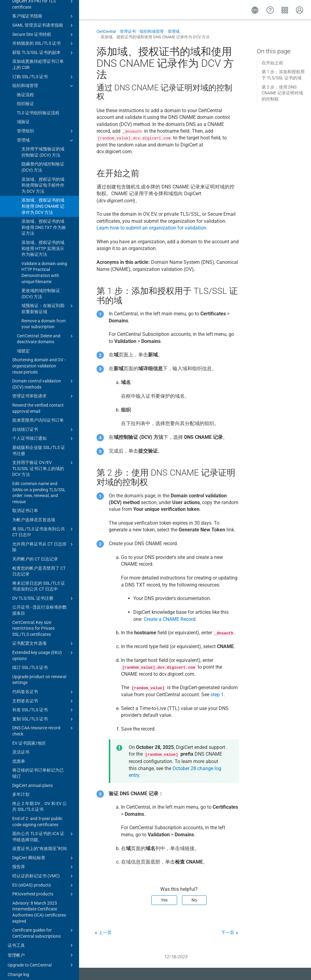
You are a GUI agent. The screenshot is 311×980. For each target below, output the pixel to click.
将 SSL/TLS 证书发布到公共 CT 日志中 (44, 526)
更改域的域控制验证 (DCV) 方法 (41, 288)
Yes (164, 900)
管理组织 (46, 125)
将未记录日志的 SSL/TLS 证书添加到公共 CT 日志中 (39, 580)
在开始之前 (272, 63)
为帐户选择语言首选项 (34, 514)
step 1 (217, 695)
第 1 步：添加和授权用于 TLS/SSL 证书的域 (283, 75)
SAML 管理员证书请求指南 (44, 20)
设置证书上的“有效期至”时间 (40, 843)
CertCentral (106, 31)
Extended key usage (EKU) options (44, 649)
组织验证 (25, 98)
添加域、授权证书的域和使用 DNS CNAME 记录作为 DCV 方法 (43, 200)
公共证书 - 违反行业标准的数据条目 (40, 604)
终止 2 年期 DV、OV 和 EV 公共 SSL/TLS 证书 (40, 801)
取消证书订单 (25, 505)
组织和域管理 (44, 80)
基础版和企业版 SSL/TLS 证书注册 (39, 445)
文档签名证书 (44, 695)
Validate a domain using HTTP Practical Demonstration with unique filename (44, 267)
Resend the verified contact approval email (38, 402)
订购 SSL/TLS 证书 (44, 71)
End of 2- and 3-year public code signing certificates (37, 816)
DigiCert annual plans (32, 780)
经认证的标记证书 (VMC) (44, 870)
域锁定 (23, 345)
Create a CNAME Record (170, 619)
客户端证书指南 (44, 10)
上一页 (105, 933)
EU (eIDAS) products (44, 879)
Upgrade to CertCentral (41, 959)
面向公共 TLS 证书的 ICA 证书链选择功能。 (44, 830)
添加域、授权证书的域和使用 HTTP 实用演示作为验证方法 (43, 243)
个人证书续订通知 (44, 433)
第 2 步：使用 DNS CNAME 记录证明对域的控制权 (282, 93)
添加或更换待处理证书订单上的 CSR (38, 59)
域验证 (23, 116)
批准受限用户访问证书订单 (38, 414)
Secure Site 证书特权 (44, 29)
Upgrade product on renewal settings (39, 674)
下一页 (228, 933)
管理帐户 (41, 949)
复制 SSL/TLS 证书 (44, 713)
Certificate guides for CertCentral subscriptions (44, 927)
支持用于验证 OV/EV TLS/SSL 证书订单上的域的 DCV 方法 (44, 462)
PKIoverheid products (44, 888)
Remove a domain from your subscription (44, 318)
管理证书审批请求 (44, 390)
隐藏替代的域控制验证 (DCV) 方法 (43, 161)
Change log (18, 969)
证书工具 (41, 940)
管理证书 (128, 31)
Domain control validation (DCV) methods (44, 378)
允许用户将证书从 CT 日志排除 (44, 541)
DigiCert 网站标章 (44, 852)
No (194, 900)
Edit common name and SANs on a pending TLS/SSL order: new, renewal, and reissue (39, 487)
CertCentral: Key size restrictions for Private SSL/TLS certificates (33, 623)
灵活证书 (21, 746)
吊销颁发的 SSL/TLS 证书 (44, 38)
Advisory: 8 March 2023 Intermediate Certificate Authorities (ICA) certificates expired (39, 906)
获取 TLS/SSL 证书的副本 (44, 47)
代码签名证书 (44, 686)
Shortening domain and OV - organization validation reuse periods (39, 360)
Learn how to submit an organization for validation (151, 228)
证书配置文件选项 (44, 638)
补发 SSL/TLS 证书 (44, 704)
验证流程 (25, 89)
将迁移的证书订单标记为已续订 (38, 767)
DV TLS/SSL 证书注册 (44, 593)
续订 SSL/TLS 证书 (30, 662)
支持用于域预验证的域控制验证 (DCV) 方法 (43, 146)
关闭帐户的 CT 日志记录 (35, 553)
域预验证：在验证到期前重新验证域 (48, 302)
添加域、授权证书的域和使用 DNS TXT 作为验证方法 (44, 221)
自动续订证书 (44, 424)
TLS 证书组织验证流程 (38, 107)
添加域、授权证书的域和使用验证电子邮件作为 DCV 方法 (43, 179)
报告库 (44, 861)
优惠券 (19, 755)
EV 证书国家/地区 (29, 737)
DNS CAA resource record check (44, 725)
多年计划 (21, 788)
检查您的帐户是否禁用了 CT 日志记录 (39, 565)
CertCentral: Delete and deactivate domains (46, 333)
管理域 (46, 135)
